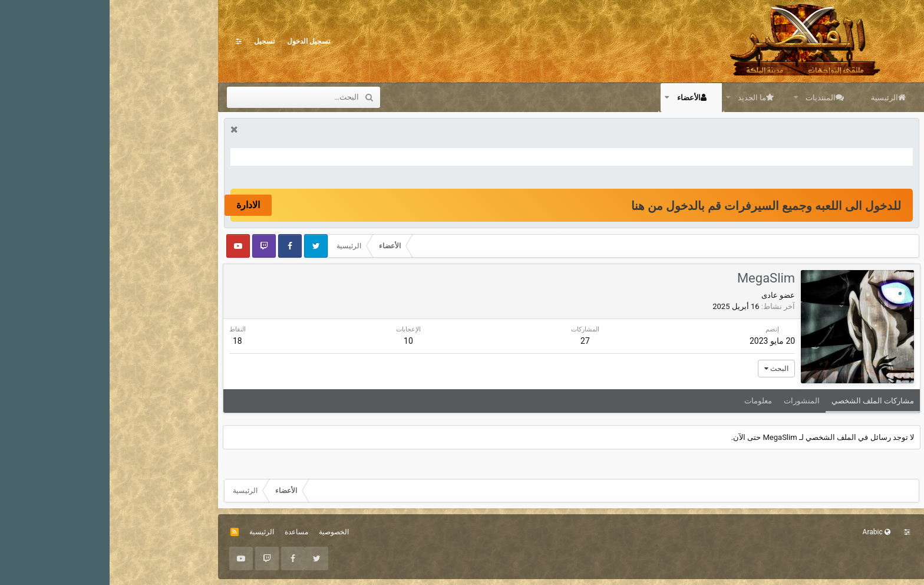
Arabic (767, 532)
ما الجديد (642, 98)
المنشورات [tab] (691, 401)
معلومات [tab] (647, 401)
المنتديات (711, 98)
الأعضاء (579, 98)
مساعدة (187, 532)
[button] (686, 97)
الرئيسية (775, 98)
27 (475, 341)
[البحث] (193, 97)
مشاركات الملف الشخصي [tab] (762, 401)
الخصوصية (224, 532)
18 (129, 341)
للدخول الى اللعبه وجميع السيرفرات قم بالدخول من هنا (656, 206)
